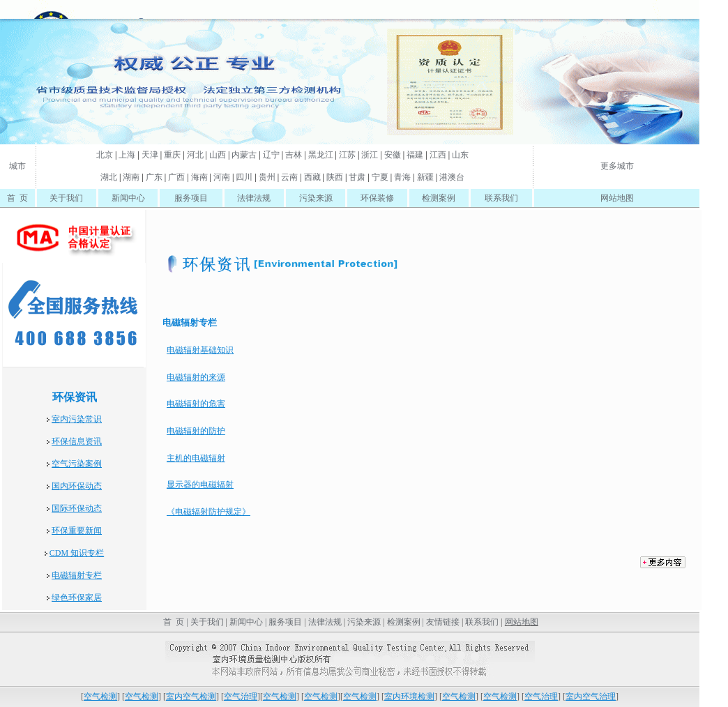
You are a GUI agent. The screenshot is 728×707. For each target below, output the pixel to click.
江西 (438, 155)
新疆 (425, 177)
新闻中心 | (248, 622)
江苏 (347, 155)
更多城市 (617, 166)
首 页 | (174, 622)
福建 (415, 155)
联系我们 (501, 198)
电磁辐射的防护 (196, 431)
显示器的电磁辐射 (200, 485)
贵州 (267, 177)
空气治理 (241, 697)
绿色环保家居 (77, 598)
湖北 (109, 177)
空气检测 (100, 697)
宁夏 (380, 177)
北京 (105, 155)
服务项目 (191, 198)
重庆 (172, 155)
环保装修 (377, 198)
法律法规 (254, 198)
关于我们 (66, 198)
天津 (150, 155)
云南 (289, 177)
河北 (195, 155)
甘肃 (357, 177)
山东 (460, 155)
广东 (154, 177)
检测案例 (439, 198)
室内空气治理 (591, 697)
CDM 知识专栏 (77, 553)
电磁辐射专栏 (77, 575)
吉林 (294, 155)
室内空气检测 (191, 697)
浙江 (370, 155)
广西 (176, 177)
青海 (402, 177)
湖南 (131, 177)
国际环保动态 (77, 508)
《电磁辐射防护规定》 (208, 512)
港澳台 (452, 177)
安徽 (393, 155)
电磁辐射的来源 (196, 377)
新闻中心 (128, 198)
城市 (17, 166)
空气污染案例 (77, 464)
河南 (222, 177)
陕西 (335, 177)
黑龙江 (321, 155)
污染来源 (316, 198)
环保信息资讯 (77, 441)
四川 (244, 177)
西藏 (312, 177)
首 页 (17, 198)
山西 (218, 155)
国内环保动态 (77, 486)
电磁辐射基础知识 (200, 350)
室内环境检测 (409, 697)
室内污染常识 (77, 419)
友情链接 (443, 622)
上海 (127, 155)
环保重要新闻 (77, 531)
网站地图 (617, 198)
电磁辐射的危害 (196, 404)
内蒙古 (244, 155)
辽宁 (271, 155)
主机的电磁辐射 (196, 458)
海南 (199, 177)
